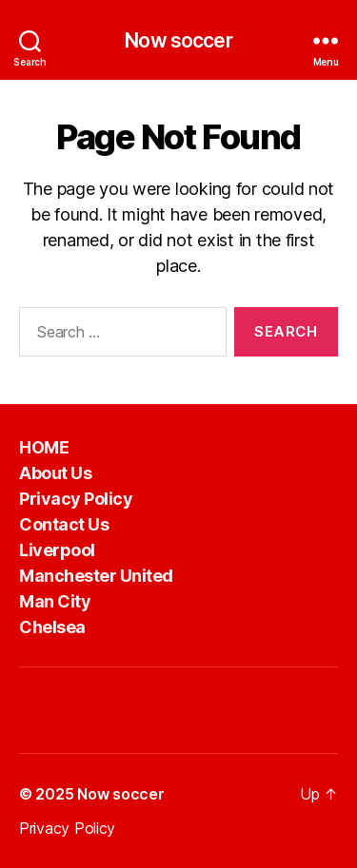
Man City (55, 601)
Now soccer (178, 40)
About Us (55, 473)
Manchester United (96, 576)
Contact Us (64, 524)
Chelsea (52, 627)
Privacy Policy (76, 499)
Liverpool (57, 550)
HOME (44, 447)
